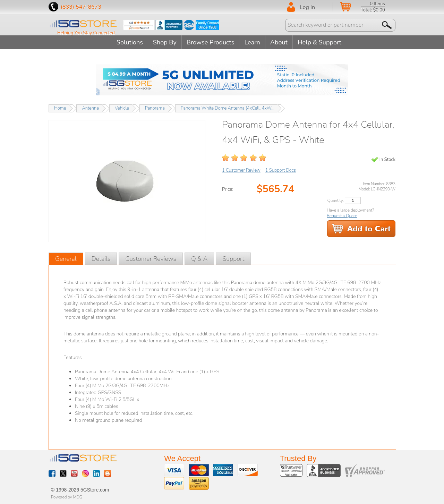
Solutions (130, 42)
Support (233, 259)
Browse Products (211, 42)
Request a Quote (342, 216)
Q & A (199, 259)
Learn (252, 42)
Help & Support (319, 42)
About (279, 42)
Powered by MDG (67, 497)
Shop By (165, 42)
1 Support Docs (281, 170)
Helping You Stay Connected (86, 33)
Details (101, 259)
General (66, 259)
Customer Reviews (151, 259)
